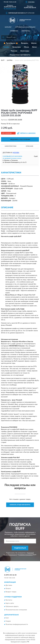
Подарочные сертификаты (20, 55)
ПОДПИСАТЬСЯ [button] (20, 548)
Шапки (34, 43)
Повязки (14, 51)
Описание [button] (29, 146)
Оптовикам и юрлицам (25, 27)
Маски (26, 47)
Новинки (14, 31)
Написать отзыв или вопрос (20, 505)
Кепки (34, 47)
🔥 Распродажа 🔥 (11, 43)
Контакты (26, 31)
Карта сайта (10, 603)
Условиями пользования (25, 555)
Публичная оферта (12, 607)
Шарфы (6, 47)
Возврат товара (11, 592)
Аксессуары (25, 51)
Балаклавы (17, 47)
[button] (10, 8)
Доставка (9, 585)
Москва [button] (16, 153)
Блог (7, 618)
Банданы (25, 43)
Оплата (8, 589)
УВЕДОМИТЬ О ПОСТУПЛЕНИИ (20, 139)
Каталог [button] (8, 27)
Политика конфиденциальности (17, 624)
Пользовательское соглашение (16, 610)
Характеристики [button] (11, 146)
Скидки (8, 621)
